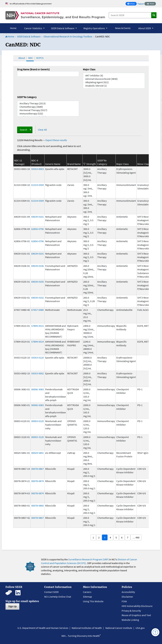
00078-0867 (38, 469)
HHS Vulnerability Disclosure (137, 606)
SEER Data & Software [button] (63, 28)
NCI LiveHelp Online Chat (58, 597)
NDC (31, 58)
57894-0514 (38, 342)
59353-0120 (38, 358)
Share (132, 4)
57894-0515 (38, 326)
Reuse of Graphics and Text (136, 615)
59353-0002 (38, 373)
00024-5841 (38, 453)
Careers (87, 592)
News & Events (123, 28)
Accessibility (128, 592)
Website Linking (130, 620)
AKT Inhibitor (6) (114, 76)
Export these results (56, 140)
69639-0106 (38, 266)
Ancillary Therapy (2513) (48, 103)
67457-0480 (38, 310)
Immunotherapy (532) (48, 114)
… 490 (136, 537)
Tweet (141, 4)
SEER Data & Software (29, 36)
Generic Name (53, 164)
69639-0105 (38, 282)
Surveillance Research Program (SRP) (88, 559)
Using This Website (93, 601)
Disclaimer (127, 597)
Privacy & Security (131, 611)
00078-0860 (38, 506)
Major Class (89, 69)
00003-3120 (38, 437)
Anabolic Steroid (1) (114, 86)
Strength (91, 164)
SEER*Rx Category (27, 97)
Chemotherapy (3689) (48, 107)
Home (13, 28)
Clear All (42, 130)
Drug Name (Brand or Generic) (33, 69)
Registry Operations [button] (94, 28)
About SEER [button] (145, 28)
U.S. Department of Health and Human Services (43, 628)
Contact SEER (51, 592)
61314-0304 (38, 185)
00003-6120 (38, 421)
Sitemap (87, 597)
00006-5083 (38, 405)
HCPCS (40, 58)
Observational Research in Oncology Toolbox (68, 36)
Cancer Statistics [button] (33, 28)
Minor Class (144, 164)
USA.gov (140, 628)
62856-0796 (38, 229)
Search (23, 130)
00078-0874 (38, 481)
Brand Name (74, 164)
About (22, 58)
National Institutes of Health (87, 628)
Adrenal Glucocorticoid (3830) (114, 79)
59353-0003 (38, 169)
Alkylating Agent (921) (114, 82)
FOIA (124, 601)
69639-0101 (38, 217)
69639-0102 (38, 298)
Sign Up (12, 606)
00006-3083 (38, 389)
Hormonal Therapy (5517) (48, 110)
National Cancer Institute (119, 628)
